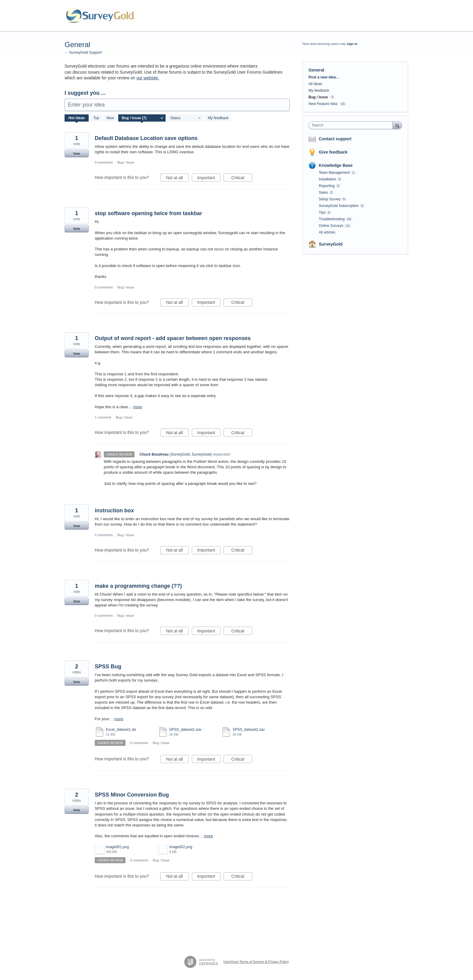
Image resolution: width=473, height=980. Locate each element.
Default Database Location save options (146, 138)
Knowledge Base (336, 165)
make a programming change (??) (138, 586)
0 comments (104, 162)
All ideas (315, 84)
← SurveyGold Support (83, 52)
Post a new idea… (324, 77)
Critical (242, 179)
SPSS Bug (108, 667)
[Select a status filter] (186, 118)
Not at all (178, 179)
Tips (322, 212)
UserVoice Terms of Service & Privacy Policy (256, 962)
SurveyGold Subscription (339, 206)
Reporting (327, 186)
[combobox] (352, 125)
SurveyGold (331, 244)
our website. (148, 78)
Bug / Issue (126, 162)
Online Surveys (331, 226)
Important (209, 179)
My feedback (218, 118)
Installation (327, 179)
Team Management (334, 173)
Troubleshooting (332, 219)
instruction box (114, 511)
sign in (352, 44)
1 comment (103, 417)
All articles (327, 232)
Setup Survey (330, 199)
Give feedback (333, 152)
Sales (323, 192)
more (138, 407)
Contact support (335, 139)
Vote (76, 154)
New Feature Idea (323, 104)
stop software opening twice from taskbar (148, 213)
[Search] (397, 125)
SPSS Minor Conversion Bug (132, 795)
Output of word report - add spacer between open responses (173, 338)
